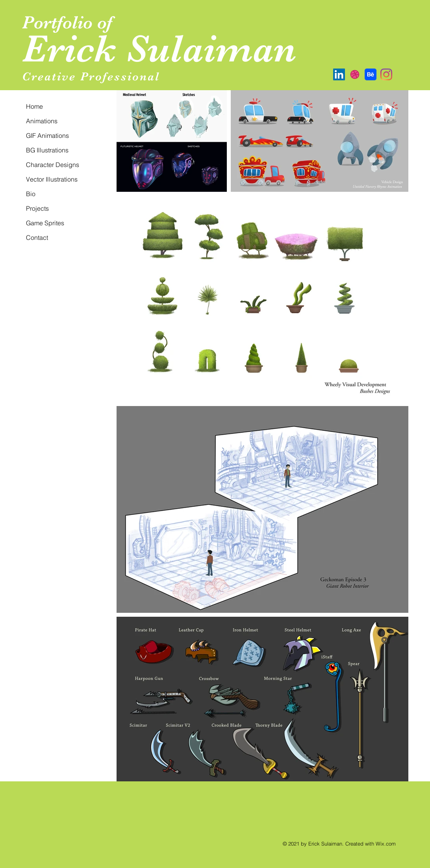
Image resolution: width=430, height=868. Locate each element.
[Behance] (371, 74)
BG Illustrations (47, 150)
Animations (42, 121)
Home (34, 106)
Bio (31, 194)
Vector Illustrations (52, 179)
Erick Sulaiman (159, 49)
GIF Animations (47, 135)
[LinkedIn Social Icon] (339, 74)
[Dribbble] (355, 74)
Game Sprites (45, 223)
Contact (37, 237)
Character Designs (53, 165)
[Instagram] (386, 74)
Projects (37, 208)
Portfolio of (70, 22)
